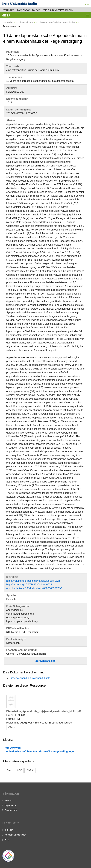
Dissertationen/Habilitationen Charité (57, 22)
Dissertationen (26, 22)
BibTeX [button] (30, 770)
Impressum (10, 805)
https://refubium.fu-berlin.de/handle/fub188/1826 (33, 581)
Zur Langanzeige (45, 661)
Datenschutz (11, 810)
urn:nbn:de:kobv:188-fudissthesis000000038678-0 (34, 588)
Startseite (8, 22)
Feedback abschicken (16, 835)
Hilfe (7, 840)
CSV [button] (19, 770)
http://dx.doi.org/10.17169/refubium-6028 (29, 585)
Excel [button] (9, 770)
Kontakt (9, 800)
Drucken (9, 830)
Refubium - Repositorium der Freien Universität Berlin (37, 10)
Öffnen (12, 727)
